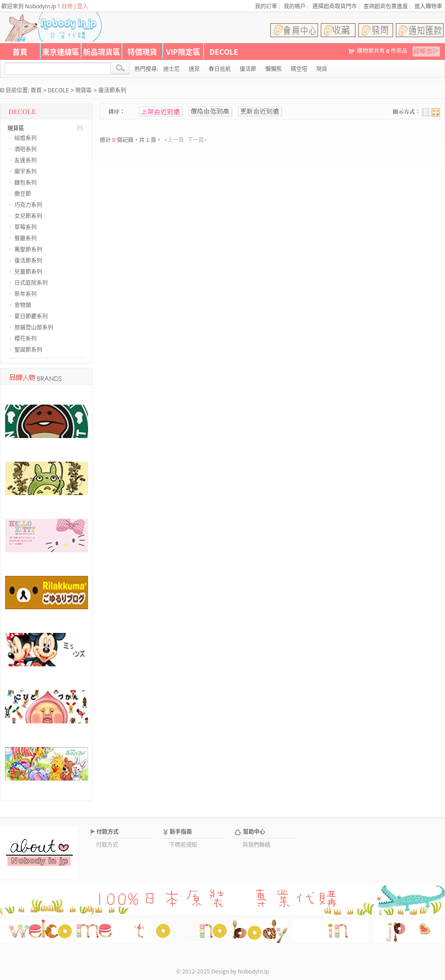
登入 (83, 6)
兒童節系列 (28, 271)
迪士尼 (172, 69)
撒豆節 (23, 193)
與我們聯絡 (256, 845)
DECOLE (224, 52)
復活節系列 (112, 90)
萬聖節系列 (28, 249)
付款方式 (108, 832)
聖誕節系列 (28, 349)
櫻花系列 (25, 338)
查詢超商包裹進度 (386, 6)
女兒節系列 (28, 216)
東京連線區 (61, 52)
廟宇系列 (25, 171)
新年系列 (25, 294)
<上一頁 (174, 140)
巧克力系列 (28, 205)
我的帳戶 (295, 6)
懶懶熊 (273, 69)
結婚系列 (25, 138)
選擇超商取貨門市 (335, 6)
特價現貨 (142, 52)
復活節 (248, 69)
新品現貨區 (102, 52)
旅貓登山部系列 (34, 327)
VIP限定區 (183, 52)
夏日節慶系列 (31, 316)
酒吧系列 (25, 149)
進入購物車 (428, 6)
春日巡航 (220, 69)
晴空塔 (299, 69)
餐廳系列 (25, 238)
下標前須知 (183, 845)
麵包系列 (25, 182)
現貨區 (83, 90)
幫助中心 (254, 832)
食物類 (23, 305)
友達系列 (25, 160)
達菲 (194, 69)
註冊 (67, 6)
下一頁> (197, 140)
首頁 (20, 52)
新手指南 (181, 832)
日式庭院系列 (31, 283)
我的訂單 (266, 6)
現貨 (322, 69)
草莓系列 (25, 227)
